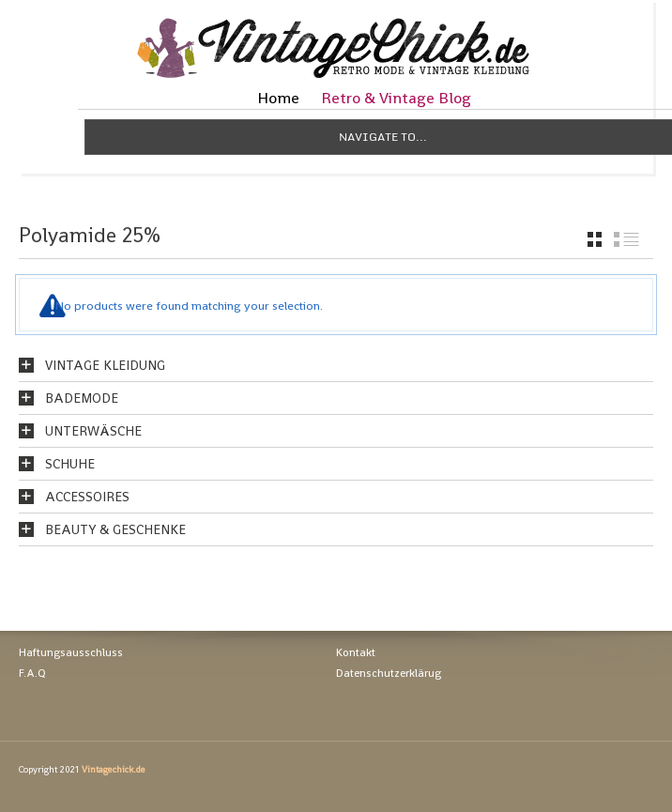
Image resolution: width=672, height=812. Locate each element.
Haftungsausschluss (71, 652)
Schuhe (70, 464)
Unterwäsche (93, 431)
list (626, 239)
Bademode (82, 398)
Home (278, 98)
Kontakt (356, 652)
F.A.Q (32, 673)
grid (595, 239)
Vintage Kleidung (105, 365)
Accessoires (87, 497)
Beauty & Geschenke (115, 529)
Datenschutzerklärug (389, 673)
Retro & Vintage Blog (396, 98)
